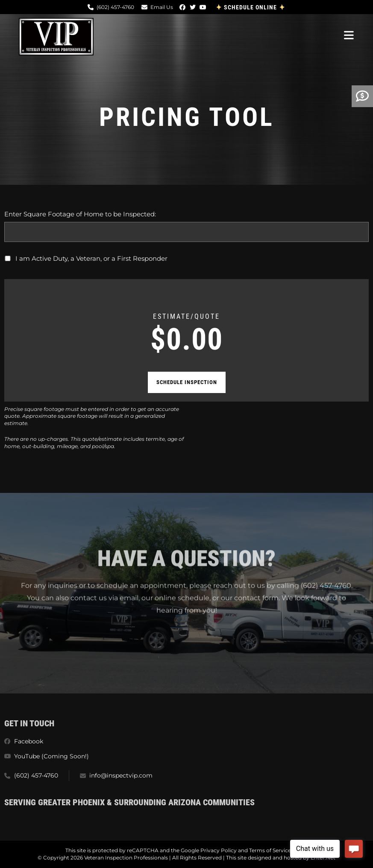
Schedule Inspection (187, 382)
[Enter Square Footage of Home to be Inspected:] (186, 232)
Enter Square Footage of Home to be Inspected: (80, 214)
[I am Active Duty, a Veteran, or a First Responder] (8, 258)
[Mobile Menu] (349, 35)
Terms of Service (270, 850)
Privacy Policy (219, 850)
